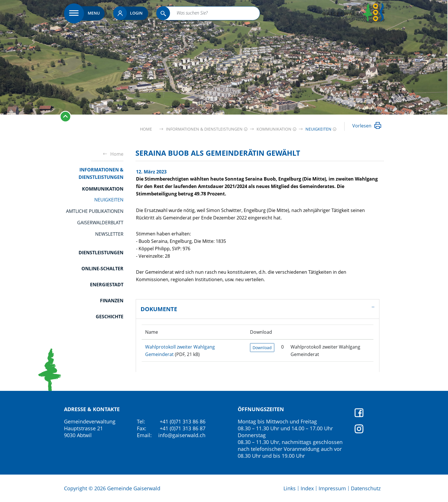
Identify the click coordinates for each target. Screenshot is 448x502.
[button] (204, 129)
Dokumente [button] (159, 309)
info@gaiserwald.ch (182, 435)
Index (307, 488)
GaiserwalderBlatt (100, 223)
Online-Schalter (102, 269)
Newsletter (109, 234)
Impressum (332, 488)
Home (146, 129)
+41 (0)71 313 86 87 (183, 428)
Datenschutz (366, 488)
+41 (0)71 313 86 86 (183, 421)
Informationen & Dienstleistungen (101, 173)
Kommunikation (103, 189)
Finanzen (112, 301)
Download (262, 348)
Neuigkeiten (109, 200)
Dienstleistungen (101, 253)
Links (290, 488)
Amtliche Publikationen (95, 211)
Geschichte (110, 317)
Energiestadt (107, 285)
